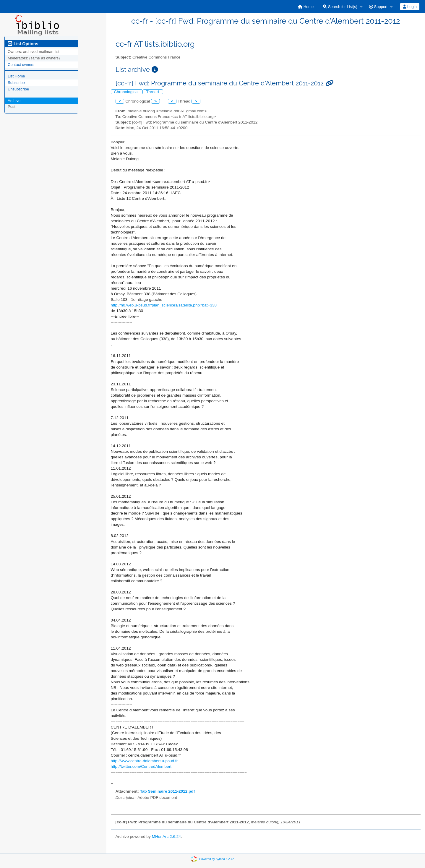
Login (410, 7)
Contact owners (21, 65)
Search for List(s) (340, 7)
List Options (23, 44)
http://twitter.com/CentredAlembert (141, 766)
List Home (16, 76)
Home (306, 7)
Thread (153, 92)
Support (378, 7)
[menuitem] (306, 7)
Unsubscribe (18, 89)
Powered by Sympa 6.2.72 (216, 859)
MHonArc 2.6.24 (166, 837)
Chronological (127, 92)
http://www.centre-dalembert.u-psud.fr (144, 761)
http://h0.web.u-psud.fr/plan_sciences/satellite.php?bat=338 (164, 305)
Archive (14, 101)
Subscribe (16, 83)
